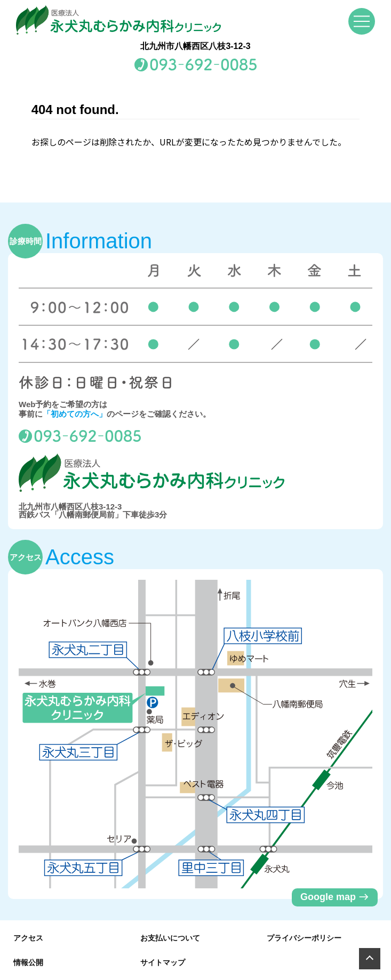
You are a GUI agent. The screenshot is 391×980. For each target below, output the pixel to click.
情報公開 (28, 962)
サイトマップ (163, 962)
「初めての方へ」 (75, 414)
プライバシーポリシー (304, 938)
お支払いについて (170, 938)
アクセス (28, 938)
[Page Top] (370, 959)
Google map (335, 897)
